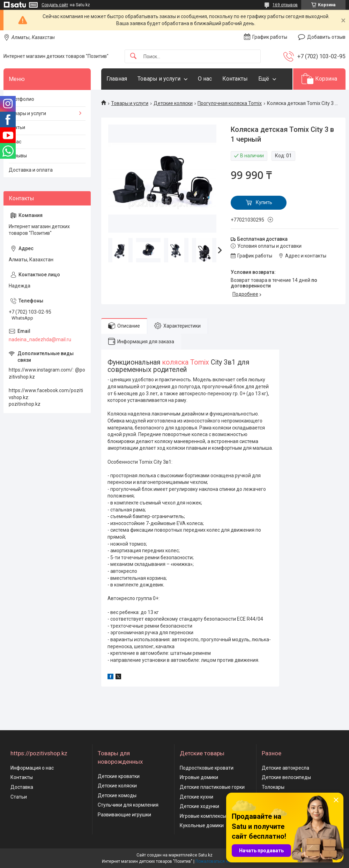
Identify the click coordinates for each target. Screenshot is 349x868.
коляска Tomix (186, 362)
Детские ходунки (199, 806)
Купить (264, 202)
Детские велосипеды (286, 777)
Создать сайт (55, 5)
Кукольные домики (202, 825)
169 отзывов (285, 5)
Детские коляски (173, 103)
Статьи (17, 127)
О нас (205, 79)
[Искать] (133, 56)
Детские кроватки (119, 776)
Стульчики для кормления (128, 805)
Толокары (273, 787)
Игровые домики (199, 777)
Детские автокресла (285, 768)
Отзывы (18, 156)
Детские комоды (117, 795)
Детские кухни (196, 797)
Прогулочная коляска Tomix (230, 103)
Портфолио (21, 99)
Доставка (22, 787)
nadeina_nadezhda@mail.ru (40, 339)
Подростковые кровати (207, 768)
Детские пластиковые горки (212, 787)
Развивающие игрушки (124, 815)
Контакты (235, 79)
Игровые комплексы (203, 816)
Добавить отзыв (326, 37)
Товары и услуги (159, 79)
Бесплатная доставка (262, 239)
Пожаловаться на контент (221, 861)
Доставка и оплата (31, 170)
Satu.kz (205, 855)
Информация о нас (32, 768)
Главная (117, 79)
